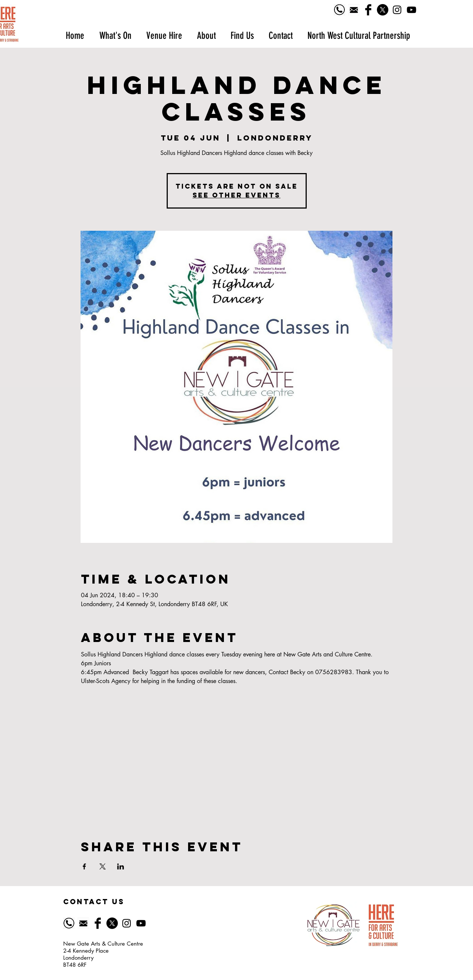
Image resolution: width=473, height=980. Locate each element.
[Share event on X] (103, 866)
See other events (236, 195)
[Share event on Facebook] (84, 866)
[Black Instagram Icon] (397, 10)
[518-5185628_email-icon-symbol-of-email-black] (354, 10)
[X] (383, 10)
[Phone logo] (339, 10)
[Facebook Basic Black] (368, 10)
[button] (115, 36)
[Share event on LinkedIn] (121, 866)
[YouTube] (411, 10)
